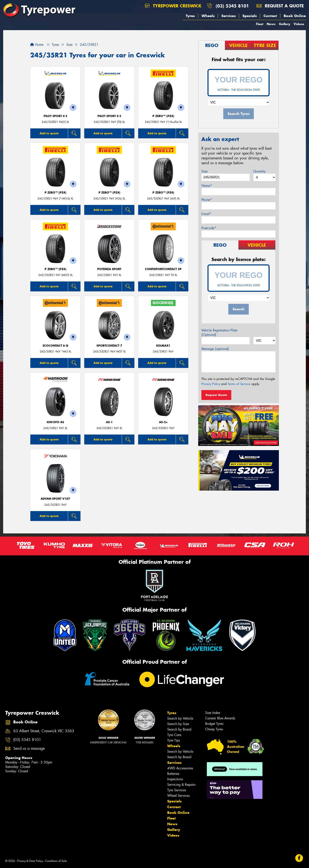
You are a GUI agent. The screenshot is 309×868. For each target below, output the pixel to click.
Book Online (295, 16)
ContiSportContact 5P (163, 269)
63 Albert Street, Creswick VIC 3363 (44, 731)
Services (229, 16)
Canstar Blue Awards (220, 718)
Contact (270, 16)
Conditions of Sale (56, 861)
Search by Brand (179, 729)
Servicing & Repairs (181, 785)
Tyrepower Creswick (173, 6)
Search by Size (178, 724)
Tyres (190, 16)
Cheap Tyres (214, 729)
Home (37, 45)
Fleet (260, 24)
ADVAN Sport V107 (55, 499)
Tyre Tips (174, 740)
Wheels (208, 16)
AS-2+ (163, 422)
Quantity (259, 171)
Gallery (285, 24)
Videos (299, 24)
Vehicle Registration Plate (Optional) (219, 332)
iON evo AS (55, 422)
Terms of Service (239, 384)
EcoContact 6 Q (56, 346)
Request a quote (280, 6)
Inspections (175, 779)
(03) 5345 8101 (232, 6)
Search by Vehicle (180, 718)
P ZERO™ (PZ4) (163, 116)
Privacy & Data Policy (30, 861)
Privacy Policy (211, 384)
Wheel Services (178, 796)
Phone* (207, 200)
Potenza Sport (109, 269)
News (271, 24)
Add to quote (49, 133)
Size (204, 171)
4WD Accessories (180, 768)
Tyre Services (177, 790)
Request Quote (216, 395)
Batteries (173, 774)
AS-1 (109, 422)
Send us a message (29, 749)
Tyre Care (174, 735)
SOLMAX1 (163, 346)
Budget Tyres (214, 724)
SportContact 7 (109, 346)
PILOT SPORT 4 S (55, 116)
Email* (206, 214)
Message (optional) (215, 349)
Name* (207, 186)
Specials (250, 16)
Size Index (213, 713)
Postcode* (209, 228)
